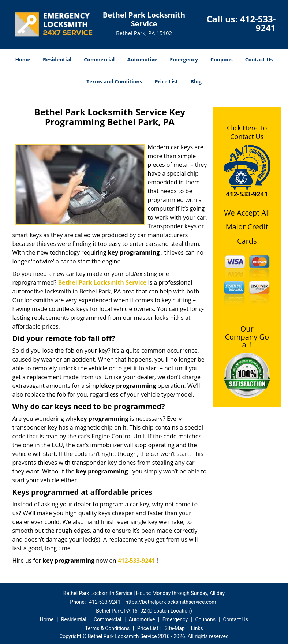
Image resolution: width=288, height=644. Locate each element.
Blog (196, 81)
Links (197, 628)
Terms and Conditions (114, 81)
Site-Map (175, 628)
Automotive (142, 59)
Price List (167, 81)
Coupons (221, 59)
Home (23, 59)
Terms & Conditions (107, 628)
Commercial (99, 59)
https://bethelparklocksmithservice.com (171, 602)
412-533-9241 (258, 23)
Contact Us (259, 59)
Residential (57, 59)
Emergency (184, 59)
